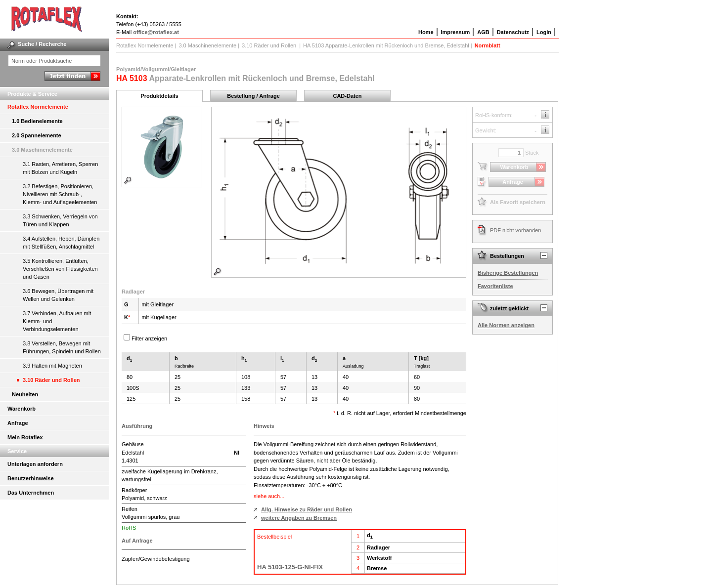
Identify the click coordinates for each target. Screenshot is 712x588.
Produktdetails (159, 96)
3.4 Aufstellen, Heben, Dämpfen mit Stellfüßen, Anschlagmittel (61, 243)
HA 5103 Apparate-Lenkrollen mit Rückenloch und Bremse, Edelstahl (386, 45)
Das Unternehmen (31, 493)
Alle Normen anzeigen (506, 325)
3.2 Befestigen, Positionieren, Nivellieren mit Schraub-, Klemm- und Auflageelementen (60, 194)
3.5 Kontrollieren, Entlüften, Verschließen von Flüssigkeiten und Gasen (60, 269)
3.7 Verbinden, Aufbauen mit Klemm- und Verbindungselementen (57, 321)
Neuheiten (25, 394)
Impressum (456, 32)
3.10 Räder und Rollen (51, 380)
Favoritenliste (495, 286)
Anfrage (18, 423)
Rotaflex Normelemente (38, 107)
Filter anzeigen (149, 338)
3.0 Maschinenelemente (42, 150)
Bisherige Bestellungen (508, 273)
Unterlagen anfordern (35, 464)
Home (426, 32)
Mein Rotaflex (25, 437)
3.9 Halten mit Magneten (52, 366)
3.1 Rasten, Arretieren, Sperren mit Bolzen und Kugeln (60, 168)
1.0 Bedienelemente (37, 121)
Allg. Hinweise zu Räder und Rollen (307, 509)
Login (544, 32)
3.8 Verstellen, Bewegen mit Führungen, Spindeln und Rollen (62, 347)
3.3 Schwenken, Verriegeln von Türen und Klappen (60, 220)
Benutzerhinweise (31, 478)
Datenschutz (513, 32)
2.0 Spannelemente (37, 135)
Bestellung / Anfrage (253, 96)
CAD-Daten (347, 96)
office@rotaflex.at (156, 32)
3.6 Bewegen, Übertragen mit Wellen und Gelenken (58, 295)
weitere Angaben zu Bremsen (299, 518)
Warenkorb (22, 409)
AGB (483, 32)
